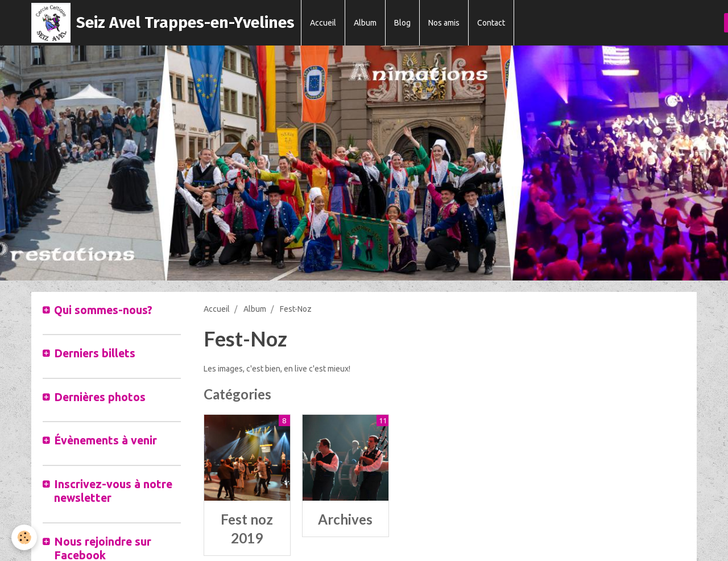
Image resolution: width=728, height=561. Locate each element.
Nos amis (444, 23)
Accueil (323, 23)
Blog (402, 23)
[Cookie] (24, 537)
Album (365, 23)
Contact (491, 23)
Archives (345, 519)
